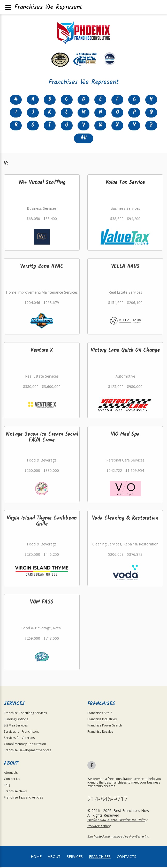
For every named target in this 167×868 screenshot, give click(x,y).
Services (75, 858)
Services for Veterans (19, 739)
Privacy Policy (99, 827)
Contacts (127, 858)
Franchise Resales (100, 733)
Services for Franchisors (21, 733)
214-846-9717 (108, 800)
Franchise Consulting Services (25, 714)
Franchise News (15, 792)
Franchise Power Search (105, 726)
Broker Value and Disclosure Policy (117, 821)
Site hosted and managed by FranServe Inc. (118, 837)
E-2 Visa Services (16, 726)
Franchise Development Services (28, 751)
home (36, 858)
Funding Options (16, 720)
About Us (11, 774)
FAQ (7, 786)
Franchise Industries (102, 720)
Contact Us (12, 780)
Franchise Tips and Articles (23, 798)
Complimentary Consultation (25, 745)
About (54, 858)
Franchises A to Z (100, 714)
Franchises (100, 858)
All (83, 139)
